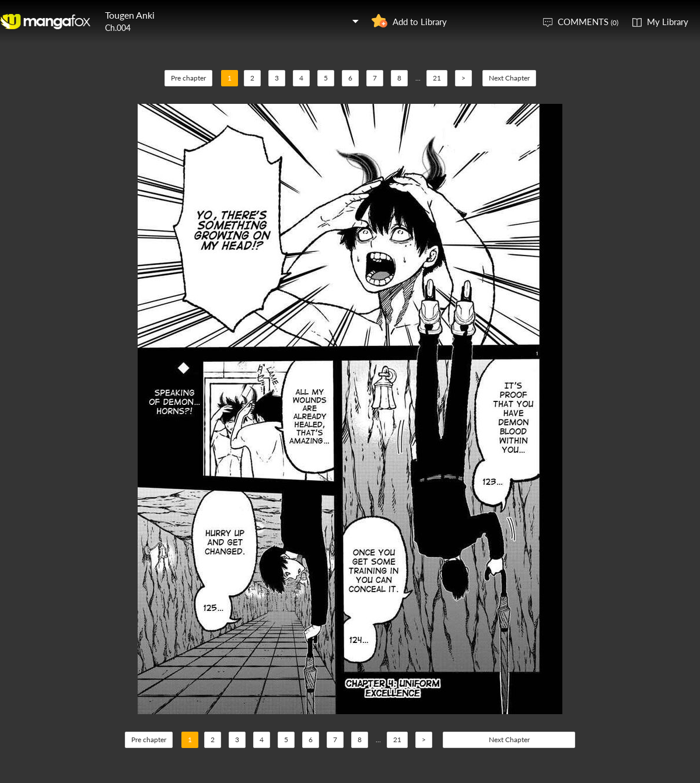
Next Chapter (509, 78)
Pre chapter (188, 78)
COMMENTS (588, 22)
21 (437, 78)
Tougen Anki (130, 15)
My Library (668, 22)
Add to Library (420, 22)
